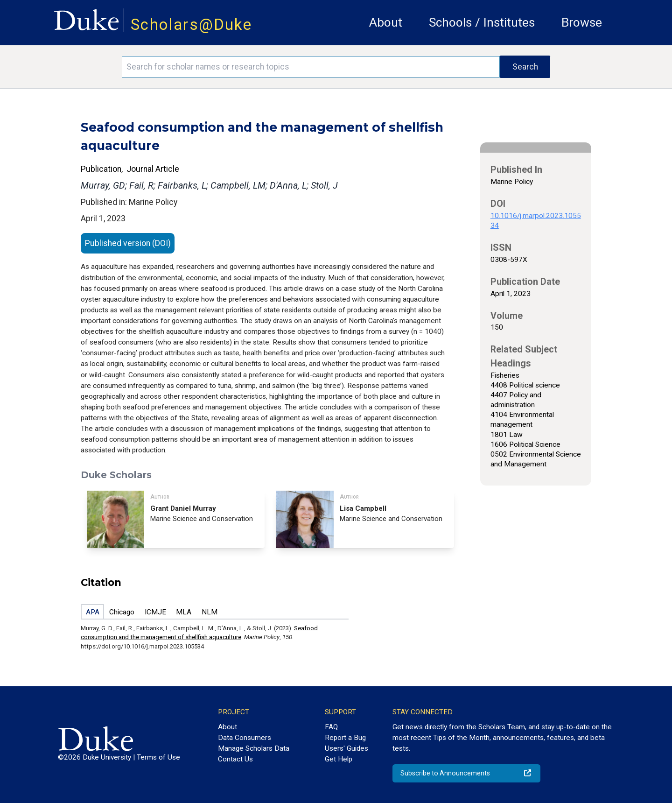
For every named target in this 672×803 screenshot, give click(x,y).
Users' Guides (346, 748)
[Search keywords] (311, 67)
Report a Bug (345, 738)
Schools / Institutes (482, 22)
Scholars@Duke (191, 25)
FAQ (331, 727)
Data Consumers (245, 738)
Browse (582, 22)
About (386, 22)
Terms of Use (158, 757)
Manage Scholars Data (254, 748)
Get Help (339, 759)
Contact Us (235, 759)
